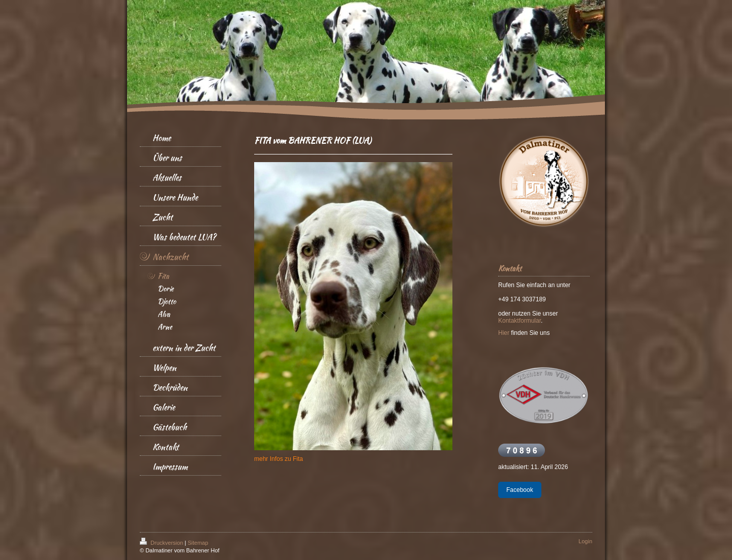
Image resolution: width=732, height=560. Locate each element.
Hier (504, 333)
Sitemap (198, 543)
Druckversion (162, 543)
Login (585, 541)
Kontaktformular (520, 321)
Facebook (520, 490)
